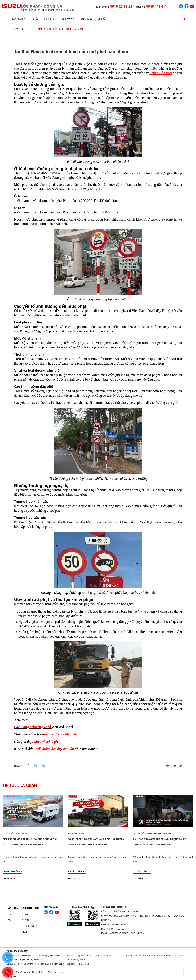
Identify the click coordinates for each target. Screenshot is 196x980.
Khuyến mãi (17, 871)
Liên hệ (101, 19)
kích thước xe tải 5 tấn (60, 734)
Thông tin (81, 871)
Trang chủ (19, 29)
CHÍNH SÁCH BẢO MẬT (18, 951)
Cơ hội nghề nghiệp (31, 926)
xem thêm (9, 879)
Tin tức (34, 19)
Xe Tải (9, 920)
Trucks (24, 833)
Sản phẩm (13, 908)
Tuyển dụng (86, 19)
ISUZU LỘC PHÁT (31, 908)
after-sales (157, 833)
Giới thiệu (27, 914)
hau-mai (167, 833)
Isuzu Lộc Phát (161, 73)
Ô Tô (9, 914)
